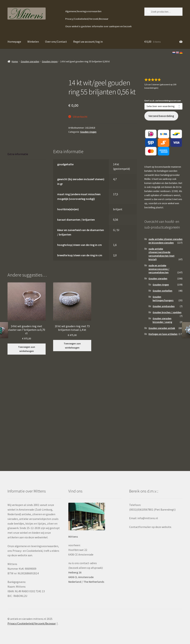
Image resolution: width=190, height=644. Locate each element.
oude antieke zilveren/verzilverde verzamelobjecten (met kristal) (161, 254)
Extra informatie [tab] (18, 154)
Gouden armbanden (164, 306)
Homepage (14, 42)
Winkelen (33, 42)
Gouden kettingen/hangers (163, 299)
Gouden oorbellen (162, 291)
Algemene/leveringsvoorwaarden (83, 11)
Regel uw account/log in (88, 42)
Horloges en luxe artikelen (163, 334)
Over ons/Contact (56, 42)
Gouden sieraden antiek (162, 328)
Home (15, 61)
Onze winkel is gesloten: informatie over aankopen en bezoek (98, 26)
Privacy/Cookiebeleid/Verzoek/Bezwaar (87, 19)
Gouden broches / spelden (167, 312)
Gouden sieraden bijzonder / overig (162, 320)
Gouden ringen (50, 61)
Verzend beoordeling (161, 116)
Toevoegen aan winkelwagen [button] (27, 349)
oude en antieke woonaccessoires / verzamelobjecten (159, 269)
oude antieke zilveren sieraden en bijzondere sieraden (165, 241)
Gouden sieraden (30, 61)
